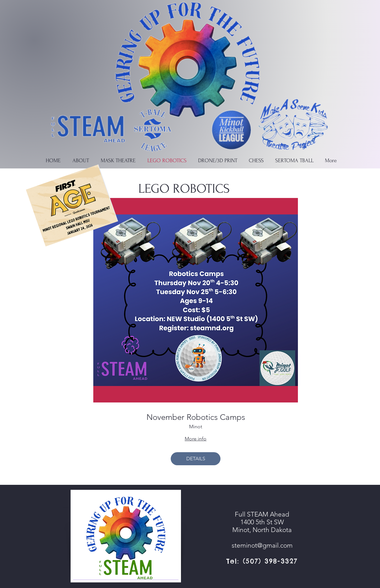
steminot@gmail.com (262, 545)
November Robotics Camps (196, 417)
